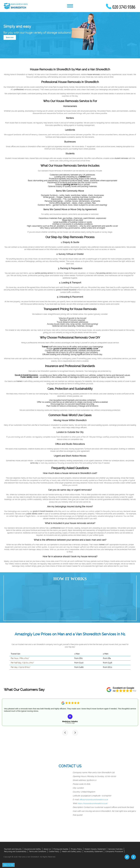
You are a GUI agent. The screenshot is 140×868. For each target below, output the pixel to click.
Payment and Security (13, 849)
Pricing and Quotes (61, 849)
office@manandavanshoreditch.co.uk (94, 800)
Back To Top (9, 865)
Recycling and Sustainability (15, 851)
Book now (10, 37)
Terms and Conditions (38, 851)
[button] (65, 733)
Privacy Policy (76, 849)
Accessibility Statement (93, 851)
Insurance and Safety (33, 849)
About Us (47, 849)
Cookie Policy (54, 851)
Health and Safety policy (72, 851)
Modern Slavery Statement (95, 849)
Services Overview (115, 849)
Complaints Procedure (114, 851)
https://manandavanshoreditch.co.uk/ (93, 803)
